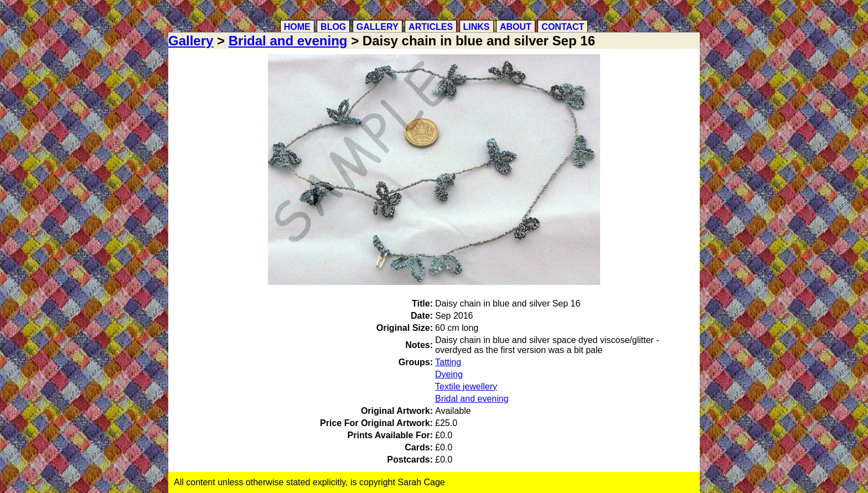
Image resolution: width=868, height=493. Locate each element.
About (516, 27)
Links (477, 27)
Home (297, 27)
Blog (333, 27)
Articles (431, 27)
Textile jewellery (466, 386)
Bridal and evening (288, 41)
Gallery (378, 27)
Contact (563, 27)
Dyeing (449, 374)
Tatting (448, 362)
